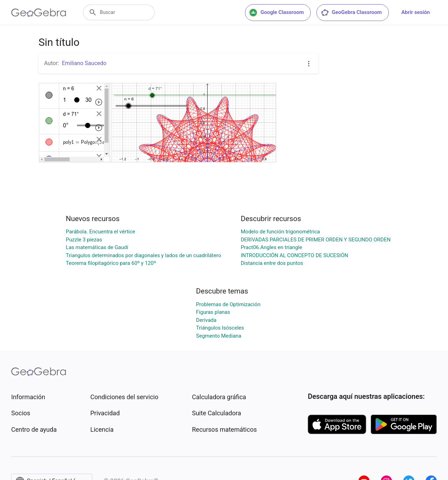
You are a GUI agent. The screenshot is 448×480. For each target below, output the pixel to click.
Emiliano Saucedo (84, 63)
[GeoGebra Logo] (39, 13)
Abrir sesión (416, 12)
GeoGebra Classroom (351, 13)
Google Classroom (276, 13)
